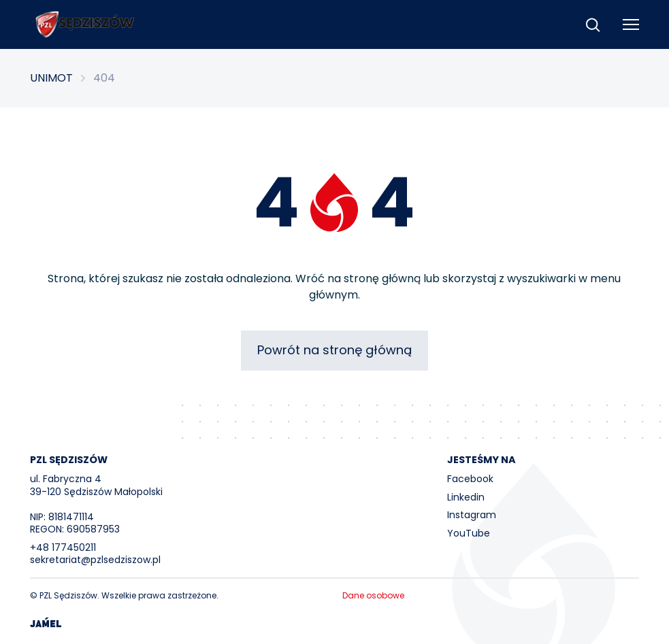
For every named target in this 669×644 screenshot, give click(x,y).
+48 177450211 (63, 547)
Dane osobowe (373, 595)
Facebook (470, 479)
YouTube (469, 533)
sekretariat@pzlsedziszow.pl (95, 560)
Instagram (472, 515)
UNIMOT (51, 78)
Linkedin (466, 497)
